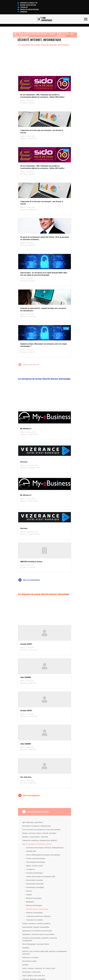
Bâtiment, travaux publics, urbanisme (35, 837)
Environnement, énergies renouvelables (36, 927)
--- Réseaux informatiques (33, 905)
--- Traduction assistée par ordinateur (37, 916)
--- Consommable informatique (35, 862)
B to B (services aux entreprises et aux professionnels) (41, 829)
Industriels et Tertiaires (31, 957)
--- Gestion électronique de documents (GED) (40, 876)
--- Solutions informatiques (33, 913)
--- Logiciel (28, 894)
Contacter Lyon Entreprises (28, 9)
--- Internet (28, 891)
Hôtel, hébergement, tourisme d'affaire (36, 944)
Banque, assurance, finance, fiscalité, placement (39, 833)
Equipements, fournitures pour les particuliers (38, 934)
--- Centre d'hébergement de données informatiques (42, 855)
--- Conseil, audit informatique (35, 858)
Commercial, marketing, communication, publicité (40, 840)
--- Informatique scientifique (34, 887)
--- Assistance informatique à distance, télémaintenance (44, 847)
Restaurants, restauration (31, 972)
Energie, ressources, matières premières (36, 923)
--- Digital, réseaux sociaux (33, 866)
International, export (29, 961)
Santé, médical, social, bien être (34, 975)
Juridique (25, 965)
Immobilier (26, 948)
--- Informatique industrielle (34, 884)
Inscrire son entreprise (27, 5)
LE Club (66, 79)
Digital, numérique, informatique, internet (33, 34)
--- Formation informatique (33, 873)
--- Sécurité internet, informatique (36, 909)
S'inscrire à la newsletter (27, 3)
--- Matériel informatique (33, 898)
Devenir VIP (23, 7)
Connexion (22, 12)
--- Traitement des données (33, 920)
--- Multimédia (29, 902)
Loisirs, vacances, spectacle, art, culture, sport (39, 968)
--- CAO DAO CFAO (30, 851)
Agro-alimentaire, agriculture (33, 822)
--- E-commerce (29, 869)
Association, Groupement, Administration (36, 826)
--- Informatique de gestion (33, 880)
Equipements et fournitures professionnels (37, 931)
